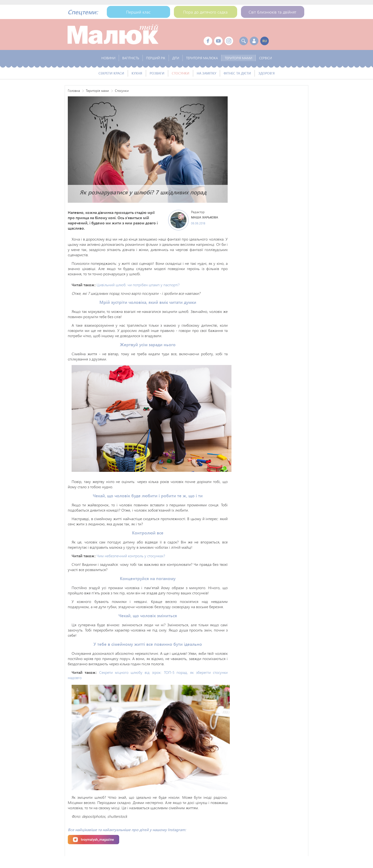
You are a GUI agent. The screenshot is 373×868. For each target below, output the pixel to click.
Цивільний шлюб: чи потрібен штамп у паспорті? (138, 285)
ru (265, 41)
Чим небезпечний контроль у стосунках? (131, 556)
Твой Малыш (113, 35)
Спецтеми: (83, 12)
